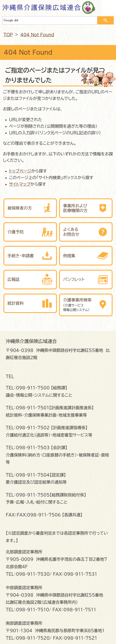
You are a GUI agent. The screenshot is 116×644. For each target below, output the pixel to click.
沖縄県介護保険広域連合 (42, 8)
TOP (8, 35)
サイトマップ (20, 184)
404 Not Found (37, 35)
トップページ (20, 171)
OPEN (109, 7)
